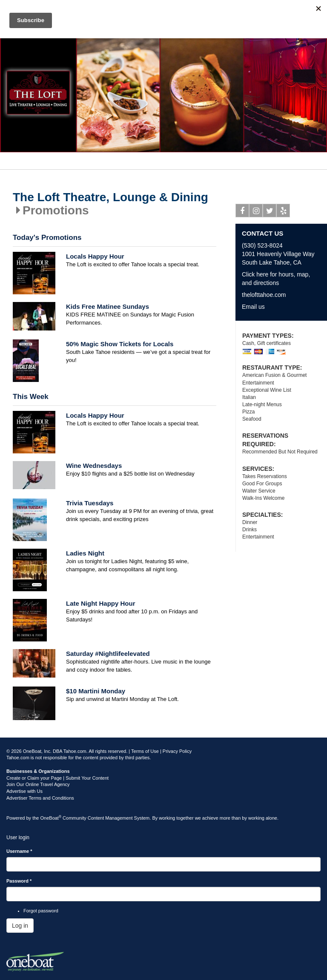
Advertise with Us (24, 791)
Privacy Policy (177, 751)
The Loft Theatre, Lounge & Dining (110, 197)
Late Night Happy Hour (101, 603)
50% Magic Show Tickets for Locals (120, 344)
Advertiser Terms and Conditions (40, 798)
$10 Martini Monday (96, 691)
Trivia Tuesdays (90, 503)
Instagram (256, 212)
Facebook (242, 212)
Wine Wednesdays (94, 466)
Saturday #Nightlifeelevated (108, 654)
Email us (253, 307)
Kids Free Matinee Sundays (108, 306)
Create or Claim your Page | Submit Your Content (57, 778)
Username (19, 851)
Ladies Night (85, 553)
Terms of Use (145, 751)
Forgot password (41, 911)
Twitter (270, 212)
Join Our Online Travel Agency (38, 784)
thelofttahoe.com (264, 295)
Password (19, 881)
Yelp (283, 212)
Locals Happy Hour (95, 256)
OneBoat (51, 818)
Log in (20, 926)
